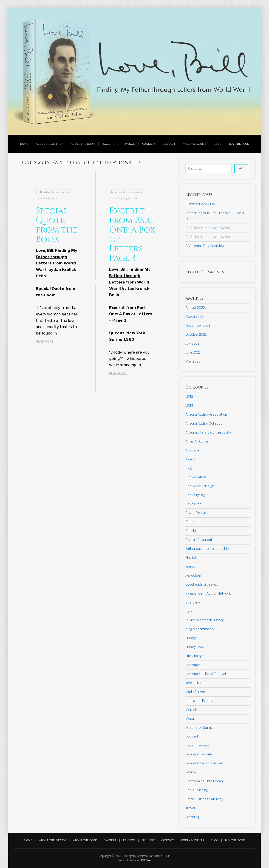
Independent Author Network (208, 593)
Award (190, 459)
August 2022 (195, 308)
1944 (189, 406)
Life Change (194, 656)
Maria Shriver (195, 692)
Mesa (190, 719)
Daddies (192, 522)
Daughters (193, 531)
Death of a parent (199, 540)
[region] (134, 71)
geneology (194, 576)
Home (24, 144)
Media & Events (194, 144)
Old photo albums (199, 728)
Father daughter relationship (54, 192)
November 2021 (198, 326)
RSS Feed (146, 860)
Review (191, 772)
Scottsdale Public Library (205, 781)
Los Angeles (195, 665)
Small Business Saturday (204, 799)
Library (191, 638)
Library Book (195, 647)
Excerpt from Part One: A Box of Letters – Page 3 (132, 234)
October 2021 (196, 335)
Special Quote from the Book (57, 225)
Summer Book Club (200, 204)
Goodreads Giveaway (202, 584)
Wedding (192, 817)
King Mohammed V (200, 629)
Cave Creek (194, 504)
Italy (189, 611)
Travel (190, 808)
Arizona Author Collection (205, 423)
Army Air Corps (197, 441)
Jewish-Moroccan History (205, 620)
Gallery (149, 144)
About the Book (83, 144)
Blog (218, 144)
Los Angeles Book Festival (206, 674)
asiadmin (42, 198)
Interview (193, 602)
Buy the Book (239, 144)
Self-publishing (197, 790)
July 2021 (192, 343)
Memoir (191, 710)
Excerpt (109, 144)
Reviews (129, 144)
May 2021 (193, 361)
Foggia (190, 567)
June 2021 (193, 352)
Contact (169, 144)
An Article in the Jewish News (208, 228)
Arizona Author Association (206, 414)
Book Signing (195, 495)
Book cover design (200, 486)
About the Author (50, 144)
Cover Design (196, 513)
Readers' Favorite (199, 754)
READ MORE (51, 342)
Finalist (191, 558)
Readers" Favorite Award (204, 763)
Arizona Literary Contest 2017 (208, 432)
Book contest (196, 477)
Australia (192, 450)
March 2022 (194, 317)
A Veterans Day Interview (205, 246)
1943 (189, 397)
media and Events (199, 701)
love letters (194, 683)
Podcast (192, 736)
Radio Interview (197, 745)
